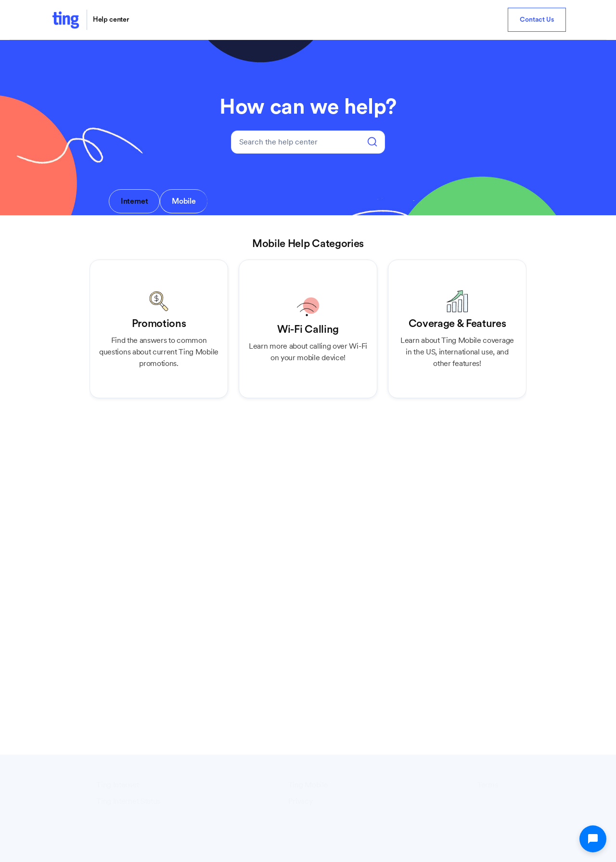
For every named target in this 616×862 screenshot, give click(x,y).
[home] (65, 20)
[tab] (134, 201)
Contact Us (537, 20)
